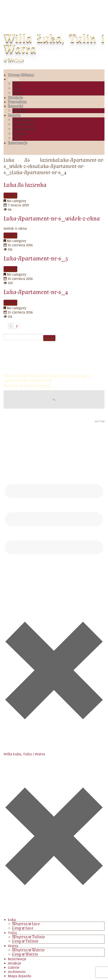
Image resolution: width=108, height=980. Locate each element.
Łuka (16, 84)
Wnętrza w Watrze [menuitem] (29, 950)
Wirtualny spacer (24, 120)
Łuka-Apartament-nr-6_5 (36, 259)
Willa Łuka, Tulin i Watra (54, 44)
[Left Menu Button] (54, 915)
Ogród (16, 138)
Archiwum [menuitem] (17, 972)
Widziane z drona (24, 125)
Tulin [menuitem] (12, 933)
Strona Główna (21, 75)
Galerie (14, 115)
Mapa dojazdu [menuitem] (20, 976)
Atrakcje (15, 98)
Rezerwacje (18, 143)
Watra (17, 93)
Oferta (13, 79)
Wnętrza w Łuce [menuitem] (26, 924)
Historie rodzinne (24, 129)
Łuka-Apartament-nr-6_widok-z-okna (52, 219)
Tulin (16, 88)
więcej (10, 196)
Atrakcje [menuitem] (15, 963)
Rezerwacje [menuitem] (17, 959)
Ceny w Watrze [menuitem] (25, 954)
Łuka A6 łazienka (25, 185)
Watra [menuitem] (13, 946)
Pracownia (17, 102)
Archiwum (19, 111)
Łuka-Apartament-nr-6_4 (36, 292)
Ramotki (16, 106)
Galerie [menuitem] (14, 967)
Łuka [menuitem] (12, 920)
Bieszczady (20, 134)
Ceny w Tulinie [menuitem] (25, 941)
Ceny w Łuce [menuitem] (23, 928)
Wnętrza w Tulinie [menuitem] (29, 937)
